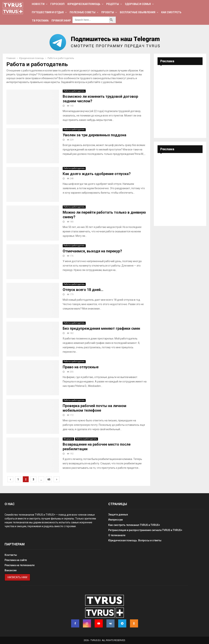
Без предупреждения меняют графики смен (101, 328)
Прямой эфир (61, 21)
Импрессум (116, 520)
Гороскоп (57, 4)
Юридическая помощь (84, 4)
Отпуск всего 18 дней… (83, 290)
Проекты (108, 12)
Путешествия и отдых (48, 12)
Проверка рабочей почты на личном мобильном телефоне (94, 408)
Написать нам (17, 577)
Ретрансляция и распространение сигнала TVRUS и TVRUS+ (145, 530)
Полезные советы (83, 12)
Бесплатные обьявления (138, 12)
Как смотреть (171, 12)
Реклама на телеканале (20, 565)
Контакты (11, 555)
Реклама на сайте (16, 560)
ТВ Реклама (40, 21)
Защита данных (118, 515)
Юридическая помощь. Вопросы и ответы (135, 540)
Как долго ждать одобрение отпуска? (97, 174)
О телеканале (117, 535)
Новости (38, 4)
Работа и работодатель (74, 91)
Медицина (68, 439)
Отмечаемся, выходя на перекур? (92, 251)
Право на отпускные (81, 367)
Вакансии (11, 570)
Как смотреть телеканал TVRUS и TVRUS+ (134, 525)
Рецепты (113, 4)
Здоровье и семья (138, 4)
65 (49, 479)
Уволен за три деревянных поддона (94, 135)
